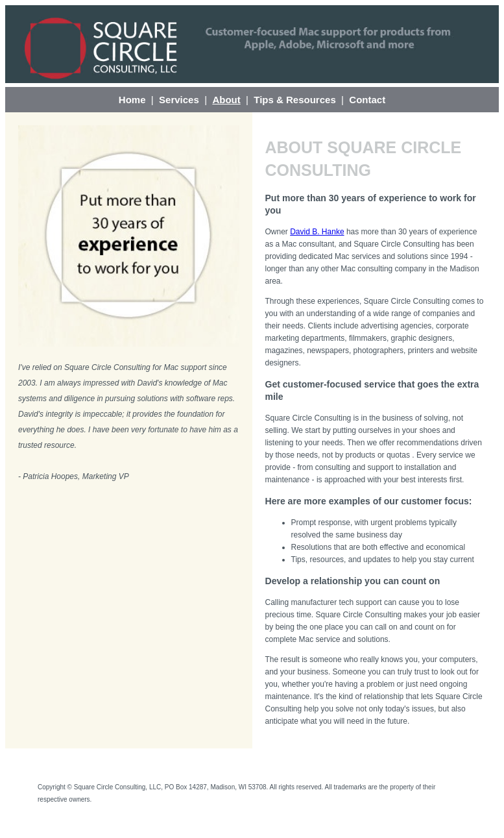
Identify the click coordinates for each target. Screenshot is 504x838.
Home (132, 100)
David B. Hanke (317, 232)
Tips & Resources (294, 100)
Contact (367, 100)
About (226, 100)
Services (179, 100)
